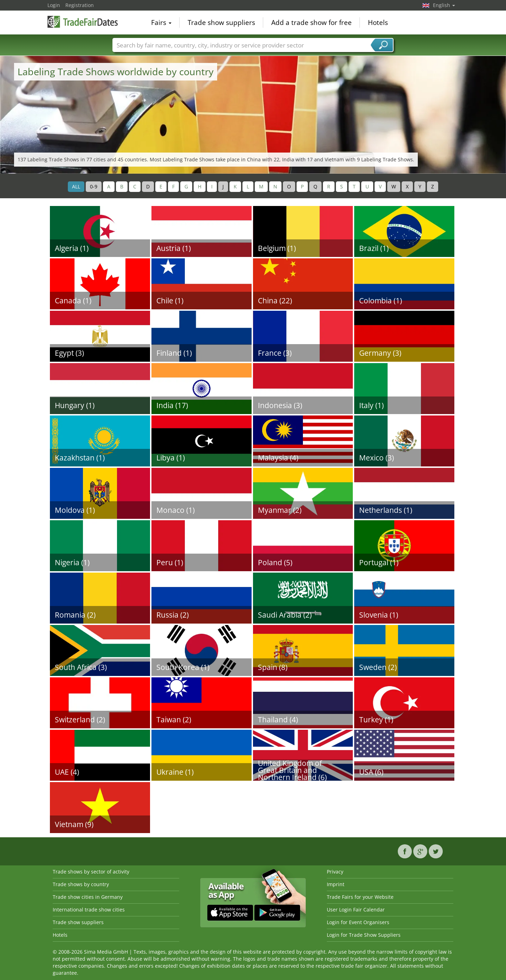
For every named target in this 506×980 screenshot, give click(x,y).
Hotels (378, 22)
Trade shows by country (81, 884)
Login (54, 5)
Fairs (161, 22)
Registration (80, 5)
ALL (76, 186)
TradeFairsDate (83, 22)
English (444, 5)
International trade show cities (89, 910)
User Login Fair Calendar (356, 910)
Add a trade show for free (312, 22)
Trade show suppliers (221, 22)
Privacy (335, 872)
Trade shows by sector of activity (91, 872)
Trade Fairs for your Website (360, 897)
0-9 (94, 186)
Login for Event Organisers (358, 922)
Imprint (336, 884)
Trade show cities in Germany (88, 897)
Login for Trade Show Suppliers (364, 935)
